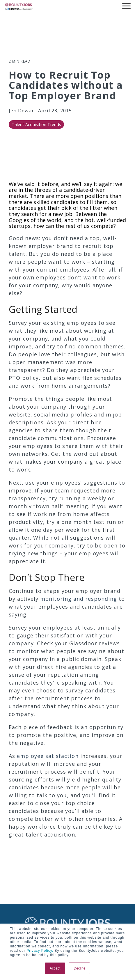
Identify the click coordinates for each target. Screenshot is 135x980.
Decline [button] (79, 968)
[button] (126, 6)
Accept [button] (55, 968)
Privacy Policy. (39, 951)
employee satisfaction (48, 756)
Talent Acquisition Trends (36, 124)
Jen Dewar (22, 111)
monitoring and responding (79, 599)
